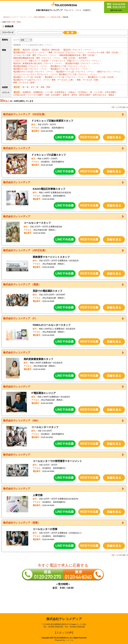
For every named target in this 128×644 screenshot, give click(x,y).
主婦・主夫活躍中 (53, 95)
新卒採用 (83, 58)
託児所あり (83, 92)
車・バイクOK (96, 92)
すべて (17, 50)
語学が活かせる (100, 95)
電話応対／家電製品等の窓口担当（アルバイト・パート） (38, 63)
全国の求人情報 (56, 17)
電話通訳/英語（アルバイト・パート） (30, 52)
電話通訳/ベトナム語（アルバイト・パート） (76, 72)
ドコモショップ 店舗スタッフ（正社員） (31, 61)
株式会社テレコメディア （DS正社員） (25, 114)
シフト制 (49, 92)
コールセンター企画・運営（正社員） (103, 52)
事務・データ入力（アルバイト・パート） (67, 52)
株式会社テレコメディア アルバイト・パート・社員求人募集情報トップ (26, 17)
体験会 (111, 95)
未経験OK (27, 92)
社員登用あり (61, 92)
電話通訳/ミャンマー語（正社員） (28, 77)
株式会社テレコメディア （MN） (21, 421)
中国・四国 (16, 22)
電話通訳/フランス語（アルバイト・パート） (78, 74)
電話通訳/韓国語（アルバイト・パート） (31, 66)
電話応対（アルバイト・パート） (78, 50)
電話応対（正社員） (31, 50)
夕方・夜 (34, 87)
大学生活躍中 (110, 92)
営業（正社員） (70, 58)
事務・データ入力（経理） (25, 83)
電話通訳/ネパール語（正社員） (101, 77)
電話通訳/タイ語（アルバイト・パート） (31, 69)
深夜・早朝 (45, 87)
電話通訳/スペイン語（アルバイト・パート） (70, 69)
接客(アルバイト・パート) (108, 72)
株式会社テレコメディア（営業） (22, 523)
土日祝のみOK (19, 95)
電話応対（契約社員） (51, 50)
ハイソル (69, 640)
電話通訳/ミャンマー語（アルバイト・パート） (65, 77)
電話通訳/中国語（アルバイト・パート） (83, 63)
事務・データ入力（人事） (63, 80)
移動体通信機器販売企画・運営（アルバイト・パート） (37, 58)
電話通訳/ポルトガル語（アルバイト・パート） (34, 72)
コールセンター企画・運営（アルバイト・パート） (35, 55)
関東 (9, 22)
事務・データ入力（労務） (88, 80)
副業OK (66, 95)
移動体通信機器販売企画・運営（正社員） (78, 55)
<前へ (114, 107)
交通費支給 (38, 92)
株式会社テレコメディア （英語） (22, 284)
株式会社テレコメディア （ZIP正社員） (25, 250)
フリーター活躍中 (35, 95)
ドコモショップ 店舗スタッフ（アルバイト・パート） (76, 61)
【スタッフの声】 (64, 633)
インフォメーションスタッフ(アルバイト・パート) (35, 74)
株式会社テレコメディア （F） (20, 318)
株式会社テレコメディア (17, 148)
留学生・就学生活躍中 (81, 95)
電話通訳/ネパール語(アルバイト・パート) (31, 80)
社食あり (72, 92)
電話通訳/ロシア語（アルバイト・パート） (69, 66)
